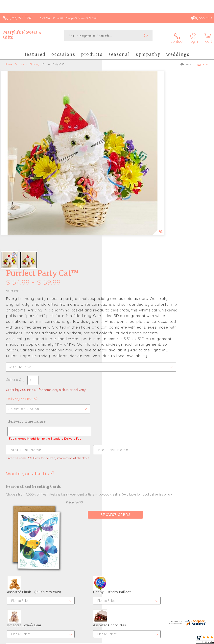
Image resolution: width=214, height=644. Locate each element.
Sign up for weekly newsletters (107, 575)
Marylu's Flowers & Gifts (22, 35)
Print (187, 61)
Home (8, 61)
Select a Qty (117, 223)
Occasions (21, 61)
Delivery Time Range (128, 265)
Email (204, 61)
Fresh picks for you (107, 553)
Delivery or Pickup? (124, 242)
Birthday (34, 61)
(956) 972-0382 (21, 18)
